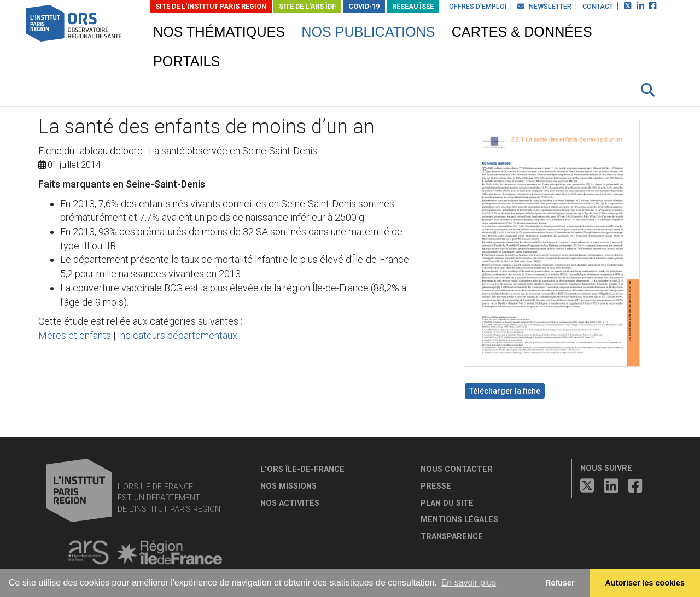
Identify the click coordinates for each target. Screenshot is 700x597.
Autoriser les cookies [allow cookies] (645, 583)
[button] (648, 90)
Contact (598, 6)
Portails (186, 61)
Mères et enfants (75, 335)
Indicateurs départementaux (177, 335)
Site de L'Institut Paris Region (211, 6)
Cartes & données (522, 32)
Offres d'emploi (478, 6)
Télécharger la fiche (505, 391)
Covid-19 (364, 6)
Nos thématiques (219, 32)
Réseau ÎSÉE (413, 6)
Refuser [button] (560, 583)
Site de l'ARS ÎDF (307, 6)
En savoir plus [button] (469, 583)
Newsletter (544, 6)
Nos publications (368, 32)
